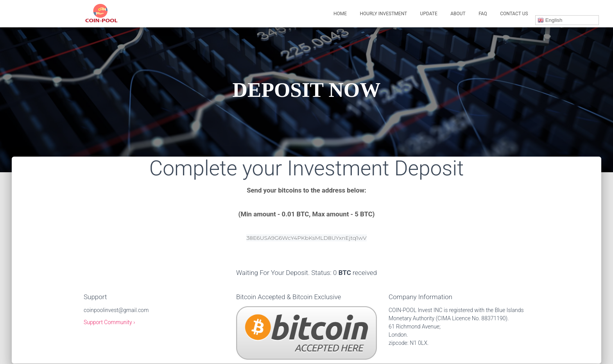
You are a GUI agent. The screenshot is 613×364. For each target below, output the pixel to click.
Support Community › (109, 322)
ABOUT (458, 14)
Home (340, 14)
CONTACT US (514, 14)
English (550, 20)
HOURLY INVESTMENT (384, 14)
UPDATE (429, 14)
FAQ (483, 14)
